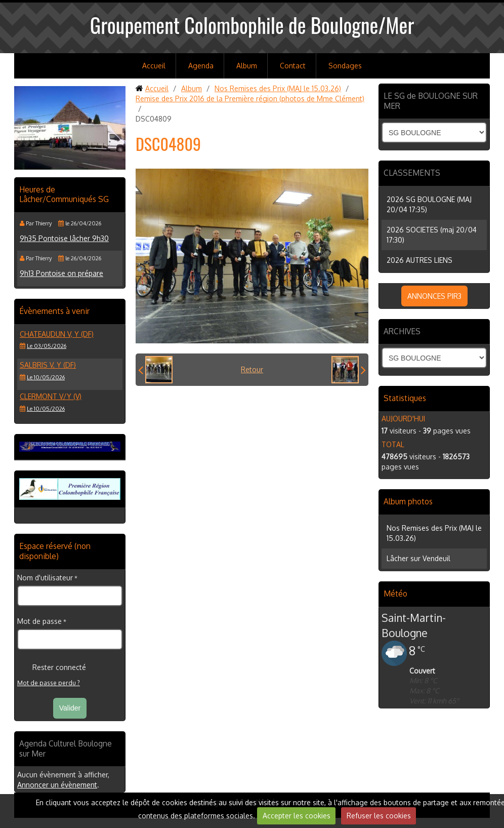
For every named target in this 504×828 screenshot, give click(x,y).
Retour (252, 369)
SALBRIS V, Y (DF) (48, 365)
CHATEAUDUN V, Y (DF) (57, 334)
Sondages (345, 66)
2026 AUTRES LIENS (419, 260)
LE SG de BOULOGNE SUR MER (431, 101)
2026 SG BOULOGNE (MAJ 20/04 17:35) (429, 204)
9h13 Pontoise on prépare (61, 273)
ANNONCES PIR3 (434, 296)
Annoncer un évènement (57, 785)
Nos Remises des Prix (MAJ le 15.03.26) (278, 88)
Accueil (154, 66)
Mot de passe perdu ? (49, 683)
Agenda (201, 66)
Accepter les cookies (297, 816)
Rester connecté (52, 667)
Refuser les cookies (379, 816)
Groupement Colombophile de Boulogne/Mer (252, 25)
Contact (293, 66)
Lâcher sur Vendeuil (418, 558)
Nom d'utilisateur (45, 578)
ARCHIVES (402, 331)
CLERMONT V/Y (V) (51, 396)
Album (247, 66)
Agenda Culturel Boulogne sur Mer (66, 748)
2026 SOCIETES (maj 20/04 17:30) (432, 235)
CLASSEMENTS (412, 173)
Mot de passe (39, 621)
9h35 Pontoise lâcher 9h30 (64, 238)
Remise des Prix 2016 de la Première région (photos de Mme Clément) (250, 98)
